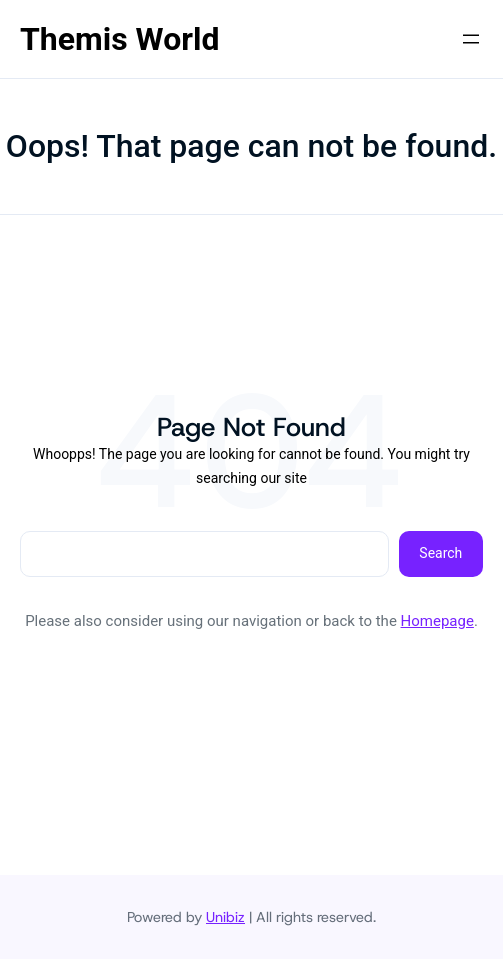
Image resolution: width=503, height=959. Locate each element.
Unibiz (225, 917)
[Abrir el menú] (471, 39)
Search (440, 553)
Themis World (119, 39)
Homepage (437, 621)
